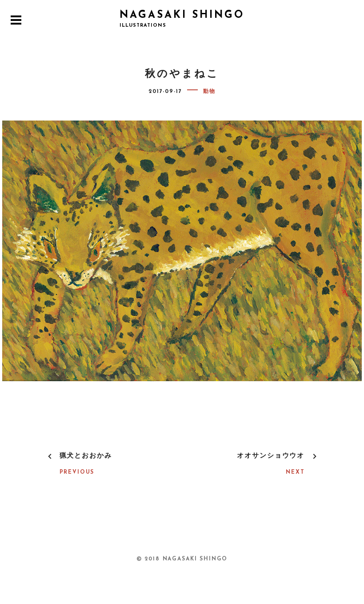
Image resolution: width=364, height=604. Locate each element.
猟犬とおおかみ (86, 456)
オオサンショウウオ (271, 456)
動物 (209, 92)
